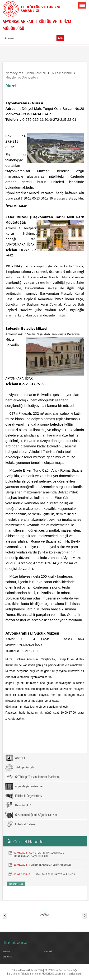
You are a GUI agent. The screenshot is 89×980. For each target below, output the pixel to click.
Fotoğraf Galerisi (21, 824)
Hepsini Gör (16, 884)
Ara (60, 38)
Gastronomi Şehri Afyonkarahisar (31, 815)
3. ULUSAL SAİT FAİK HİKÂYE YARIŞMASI (52, 874)
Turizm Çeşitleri (35, 73)
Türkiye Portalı (20, 767)
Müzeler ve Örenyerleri (22, 77)
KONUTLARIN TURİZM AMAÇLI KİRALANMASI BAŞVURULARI (39, 854)
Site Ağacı (7, 957)
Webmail (48, 952)
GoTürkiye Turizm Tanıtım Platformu (33, 777)
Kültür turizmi (62, 73)
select (54, 38)
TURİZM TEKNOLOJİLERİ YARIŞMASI (50, 865)
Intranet (7, 952)
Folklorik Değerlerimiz (24, 796)
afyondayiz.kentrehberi (25, 786)
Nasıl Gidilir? (18, 805)
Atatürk (15, 758)
